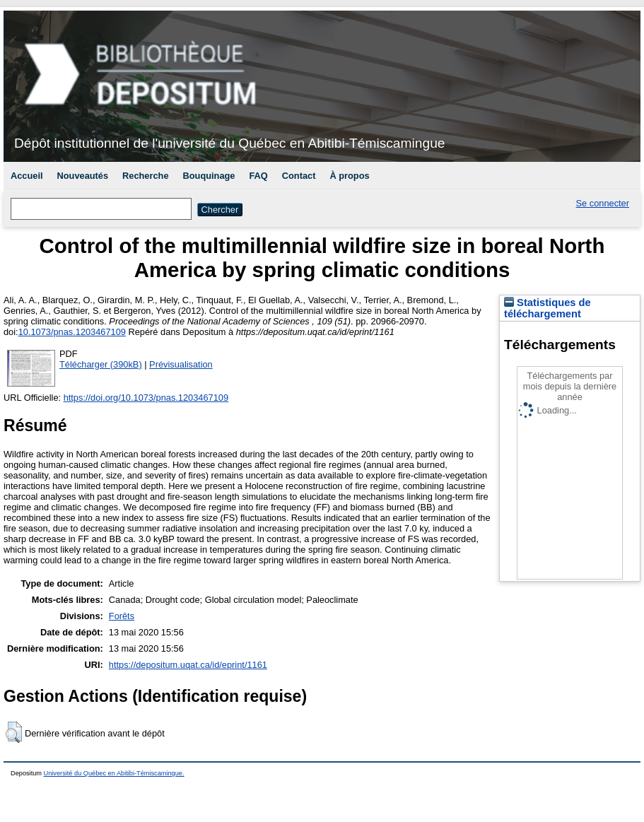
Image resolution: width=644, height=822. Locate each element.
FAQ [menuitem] (258, 176)
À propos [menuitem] (349, 176)
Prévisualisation (181, 364)
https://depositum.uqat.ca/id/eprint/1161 (188, 665)
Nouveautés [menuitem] (83, 176)
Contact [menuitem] (299, 176)
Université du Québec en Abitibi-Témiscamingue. (114, 773)
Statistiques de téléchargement (548, 308)
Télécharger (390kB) (101, 364)
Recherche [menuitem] (145, 176)
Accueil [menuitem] (27, 176)
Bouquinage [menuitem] (209, 176)
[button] (14, 732)
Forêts (122, 616)
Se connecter (603, 203)
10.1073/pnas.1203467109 (72, 332)
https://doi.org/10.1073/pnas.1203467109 (146, 398)
